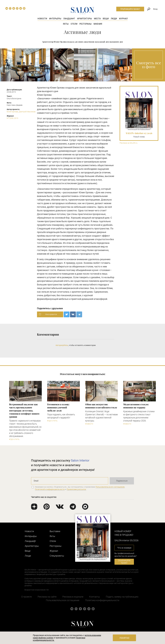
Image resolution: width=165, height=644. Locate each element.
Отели (74, 24)
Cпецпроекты (57, 556)
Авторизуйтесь (62, 345)
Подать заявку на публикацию (122, 597)
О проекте (26, 597)
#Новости (89, 424)
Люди (114, 19)
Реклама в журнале (73, 597)
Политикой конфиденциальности (50, 489)
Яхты (66, 24)
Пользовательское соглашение (63, 600)
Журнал (123, 19)
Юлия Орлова (12, 112)
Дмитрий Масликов (27, 112)
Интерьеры (55, 19)
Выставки (55, 531)
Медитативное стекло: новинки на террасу (136, 406)
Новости (42, 19)
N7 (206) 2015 (12, 118)
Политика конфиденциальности (102, 600)
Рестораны (85, 24)
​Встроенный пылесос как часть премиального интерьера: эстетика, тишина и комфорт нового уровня (24, 411)
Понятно (124, 638)
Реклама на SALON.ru (129, 143)
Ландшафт (69, 19)
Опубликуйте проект (130, 9)
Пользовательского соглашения (110, 487)
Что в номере (124, 548)
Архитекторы (84, 19)
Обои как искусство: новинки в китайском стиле (101, 406)
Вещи (106, 19)
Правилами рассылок (76, 489)
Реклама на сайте (47, 597)
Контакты (95, 597)
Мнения (98, 24)
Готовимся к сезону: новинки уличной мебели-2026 (58, 407)
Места (97, 19)
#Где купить (14, 439)
